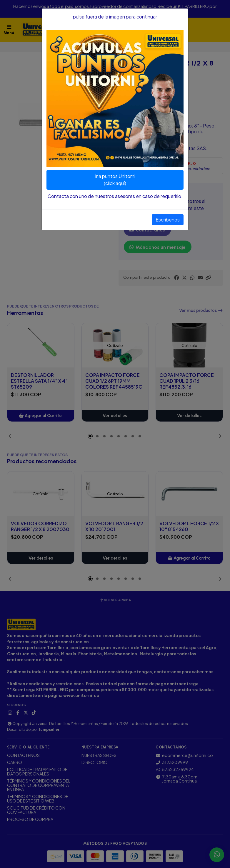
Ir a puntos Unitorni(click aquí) (115, 180)
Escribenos (168, 220)
